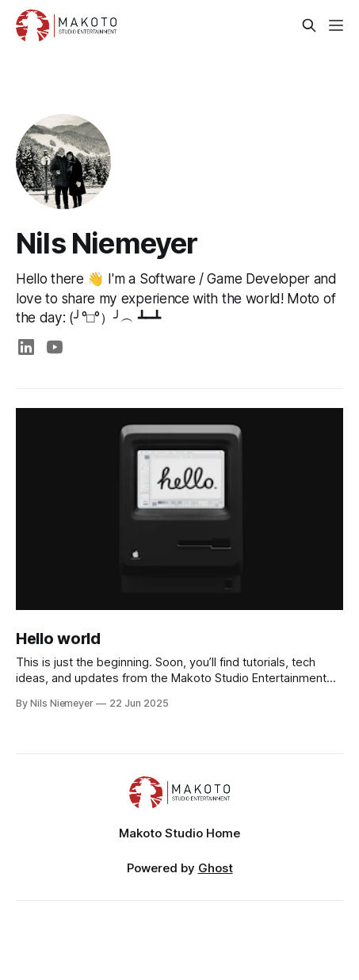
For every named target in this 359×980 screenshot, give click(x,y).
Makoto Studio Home (179, 833)
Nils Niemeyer (107, 243)
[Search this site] (309, 25)
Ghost (216, 868)
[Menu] (336, 25)
